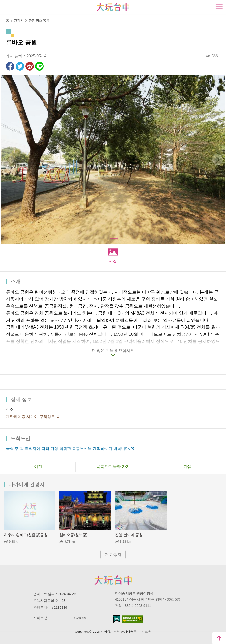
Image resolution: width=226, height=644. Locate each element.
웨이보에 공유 (30, 66)
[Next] (217, 160)
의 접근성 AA (133, 619)
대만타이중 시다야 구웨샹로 (31, 417)
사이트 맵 (41, 618)
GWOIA (80, 618)
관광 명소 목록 (39, 20)
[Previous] (9, 160)
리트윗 (20, 66)
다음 (188, 467)
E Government (117, 619)
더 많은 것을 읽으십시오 (113, 351)
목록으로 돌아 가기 (113, 467)
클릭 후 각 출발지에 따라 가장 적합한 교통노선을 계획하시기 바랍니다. (68, 448)
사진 (113, 261)
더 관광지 (113, 555)
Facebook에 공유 (10, 66)
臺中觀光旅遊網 (113, 7)
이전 (38, 467)
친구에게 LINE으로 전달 (39, 66)
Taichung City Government (113, 580)
